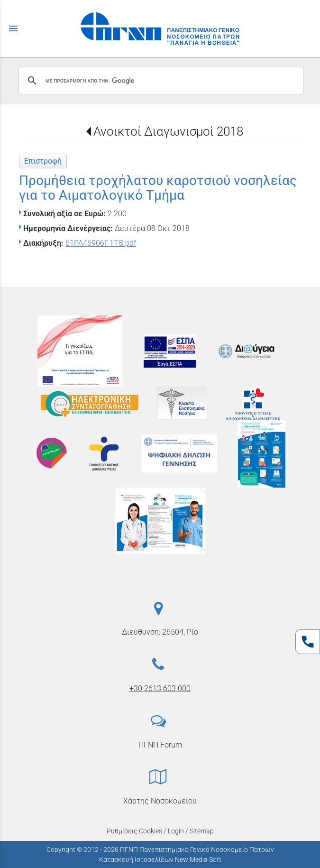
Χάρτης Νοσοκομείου (160, 801)
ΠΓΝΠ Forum (160, 745)
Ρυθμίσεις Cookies (134, 831)
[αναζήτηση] (160, 81)
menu (13, 28)
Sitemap (202, 831)
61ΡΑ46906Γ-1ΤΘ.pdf (101, 243)
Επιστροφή (43, 161)
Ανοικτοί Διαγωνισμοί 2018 (168, 131)
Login (176, 831)
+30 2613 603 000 (160, 688)
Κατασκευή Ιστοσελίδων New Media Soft (160, 859)
